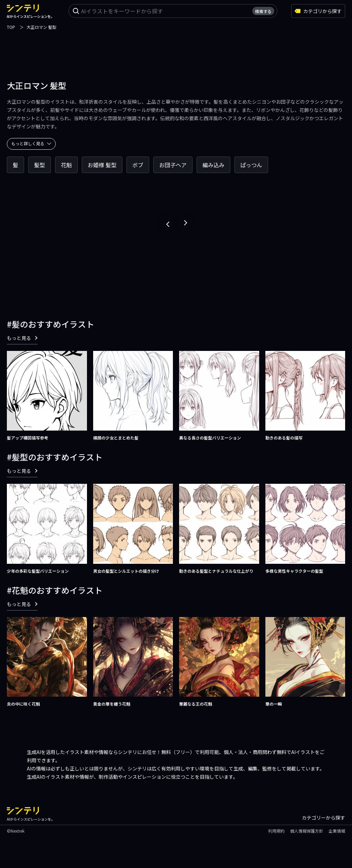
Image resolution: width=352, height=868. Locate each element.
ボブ (138, 165)
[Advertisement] (176, 46)
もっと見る (22, 338)
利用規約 (276, 831)
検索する (263, 11)
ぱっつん (251, 165)
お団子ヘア (173, 165)
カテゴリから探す (318, 11)
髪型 (40, 165)
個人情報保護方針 (307, 831)
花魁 (66, 165)
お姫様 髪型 (102, 165)
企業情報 (337, 831)
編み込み (213, 165)
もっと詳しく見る (31, 143)
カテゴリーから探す (323, 818)
